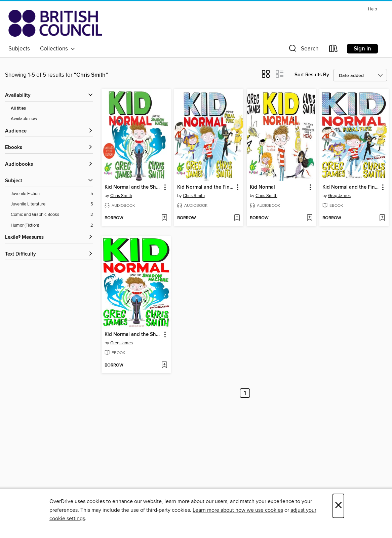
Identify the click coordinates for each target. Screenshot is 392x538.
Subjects (19, 49)
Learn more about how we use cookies (238, 510)
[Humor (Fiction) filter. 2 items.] (52, 225)
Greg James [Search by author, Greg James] (339, 196)
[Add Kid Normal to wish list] (309, 218)
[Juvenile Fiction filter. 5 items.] (52, 194)
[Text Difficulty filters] (49, 254)
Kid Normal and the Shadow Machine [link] (133, 187)
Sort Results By (312, 75)
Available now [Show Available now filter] (24, 119)
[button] (303, 50)
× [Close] (338, 506)
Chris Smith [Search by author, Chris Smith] (121, 196)
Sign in (362, 49)
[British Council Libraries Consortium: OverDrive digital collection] (55, 23)
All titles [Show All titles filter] (18, 108)
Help (373, 9)
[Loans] (334, 50)
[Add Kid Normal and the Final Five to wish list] (237, 218)
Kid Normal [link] (262, 187)
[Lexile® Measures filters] (49, 238)
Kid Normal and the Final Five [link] (206, 187)
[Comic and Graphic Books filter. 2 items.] (52, 215)
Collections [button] (58, 49)
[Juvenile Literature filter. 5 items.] (52, 204)
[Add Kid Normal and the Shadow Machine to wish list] (164, 218)
